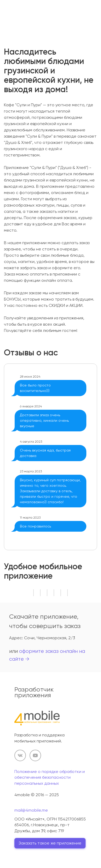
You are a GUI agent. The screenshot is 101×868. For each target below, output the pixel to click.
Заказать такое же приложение (50, 843)
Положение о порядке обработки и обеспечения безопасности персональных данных (50, 777)
